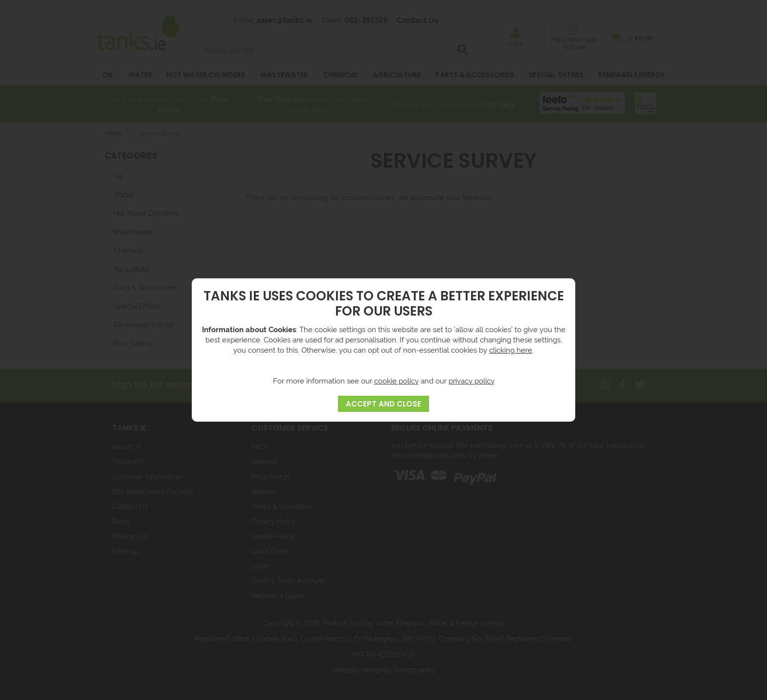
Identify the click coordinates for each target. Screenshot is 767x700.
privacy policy (472, 380)
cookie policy (396, 380)
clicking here (511, 350)
